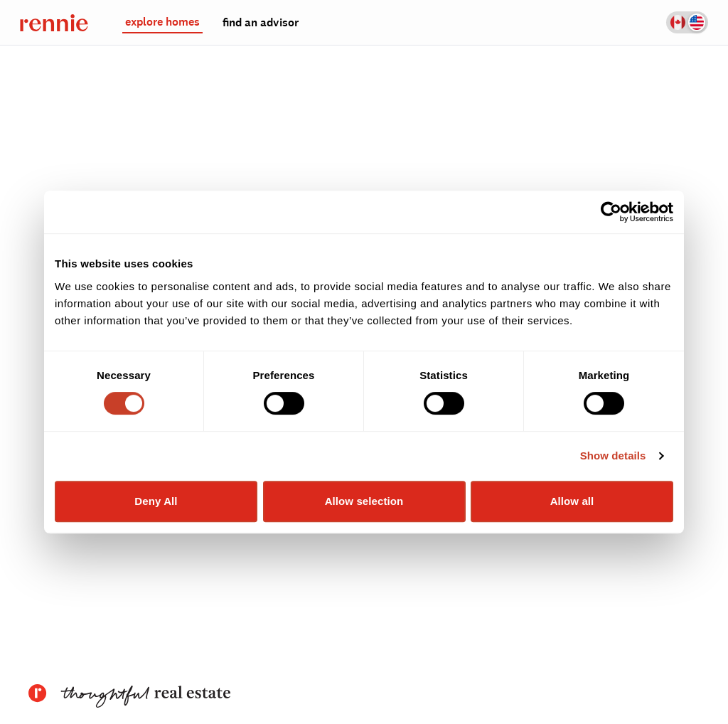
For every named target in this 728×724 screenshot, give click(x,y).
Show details (613, 456)
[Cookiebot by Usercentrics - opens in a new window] (611, 212)
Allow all (572, 501)
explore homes (162, 22)
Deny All (156, 501)
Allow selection (364, 501)
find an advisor (261, 23)
